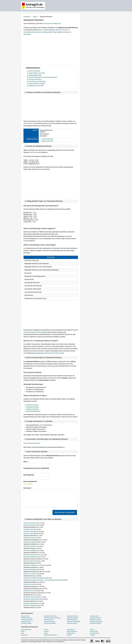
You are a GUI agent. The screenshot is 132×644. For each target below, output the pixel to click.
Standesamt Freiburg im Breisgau (52, 618)
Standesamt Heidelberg (50, 623)
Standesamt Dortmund (73, 616)
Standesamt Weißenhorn (31, 557)
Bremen (46, 630)
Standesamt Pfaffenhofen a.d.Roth (33, 565)
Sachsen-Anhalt (94, 631)
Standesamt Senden (29, 546)
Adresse (40, 30)
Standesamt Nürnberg (32, 407)
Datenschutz (38, 640)
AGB (52, 640)
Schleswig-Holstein (95, 633)
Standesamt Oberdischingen (32, 599)
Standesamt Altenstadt (30, 534)
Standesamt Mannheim (96, 618)
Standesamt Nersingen (30, 603)
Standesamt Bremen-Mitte (50, 616)
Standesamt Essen (49, 620)
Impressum (31, 640)
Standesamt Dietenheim (30, 523)
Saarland (69, 635)
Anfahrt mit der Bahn (47, 141)
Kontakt (71, 640)
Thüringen (92, 635)
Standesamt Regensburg (33, 411)
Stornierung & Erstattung (61, 640)
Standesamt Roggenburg (31, 542)
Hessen (46, 633)
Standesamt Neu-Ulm (30, 591)
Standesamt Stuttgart (26, 623)
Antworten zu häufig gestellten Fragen (46, 32)
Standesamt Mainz (94, 616)
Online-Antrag (34, 152)
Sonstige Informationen (35, 79)
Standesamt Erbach (29, 584)
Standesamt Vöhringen (30, 531)
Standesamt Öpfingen (30, 605)
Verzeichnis (77, 640)
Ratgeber (83, 640)
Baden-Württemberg (26, 630)
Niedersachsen (71, 630)
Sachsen (92, 630)
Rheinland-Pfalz (71, 633)
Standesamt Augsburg (32, 409)
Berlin (23, 633)
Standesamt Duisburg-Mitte (74, 621)
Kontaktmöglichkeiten (49, 30)
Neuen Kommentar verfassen (37, 84)
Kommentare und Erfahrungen (52, 24)
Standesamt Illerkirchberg (31, 561)
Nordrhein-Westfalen (72, 631)
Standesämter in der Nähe (36, 86)
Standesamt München (32, 405)
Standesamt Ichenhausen (31, 597)
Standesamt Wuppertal (73, 618)
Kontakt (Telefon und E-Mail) (37, 73)
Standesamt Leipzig (26, 621)
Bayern (35, 17)
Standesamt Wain (29, 538)
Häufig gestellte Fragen (35, 75)
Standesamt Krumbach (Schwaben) (34, 578)
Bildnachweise (47, 640)
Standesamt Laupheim (30, 574)
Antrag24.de (27, 17)
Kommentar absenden (65, 512)
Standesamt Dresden (72, 620)
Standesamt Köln (25, 616)
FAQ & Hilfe (24, 640)
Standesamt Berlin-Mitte (27, 620)
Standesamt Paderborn (96, 623)
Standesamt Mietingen (30, 569)
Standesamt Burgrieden (30, 550)
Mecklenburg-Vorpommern (50, 635)
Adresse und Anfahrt (34, 71)
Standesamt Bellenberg (30, 525)
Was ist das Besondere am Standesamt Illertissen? (43, 77)
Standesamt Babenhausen (31, 555)
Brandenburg (24, 635)
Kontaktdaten (47, 346)
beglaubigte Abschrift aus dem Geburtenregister (51, 353)
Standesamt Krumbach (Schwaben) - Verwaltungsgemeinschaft (42, 580)
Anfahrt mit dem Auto (47, 139)
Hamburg (46, 631)
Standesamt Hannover (27, 618)
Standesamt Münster (72, 623)
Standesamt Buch (29, 529)
